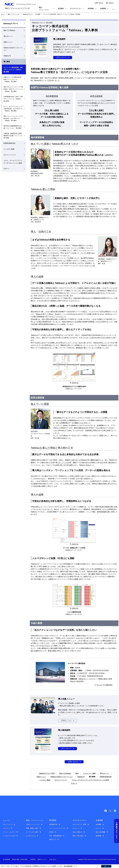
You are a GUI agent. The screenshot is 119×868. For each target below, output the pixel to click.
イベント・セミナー (9, 832)
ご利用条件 (33, 859)
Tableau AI (7, 56)
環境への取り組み (78, 836)
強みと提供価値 (100, 832)
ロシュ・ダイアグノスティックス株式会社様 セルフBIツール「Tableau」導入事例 (13, 109)
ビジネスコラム (31, 836)
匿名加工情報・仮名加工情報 (20, 859)
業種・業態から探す (32, 828)
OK (105, 866)
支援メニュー (8, 42)
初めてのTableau (9, 30)
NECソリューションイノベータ (17, 8)
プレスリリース (8, 824)
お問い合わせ (73, 762)
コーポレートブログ (9, 836)
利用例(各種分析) (9, 143)
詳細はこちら (66, 720)
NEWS (51, 832)
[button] (46, 9)
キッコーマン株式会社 (104, 685)
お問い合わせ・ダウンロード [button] (117, 829)
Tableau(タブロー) (27, 14)
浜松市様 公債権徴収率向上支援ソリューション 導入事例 (13, 127)
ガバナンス (76, 828)
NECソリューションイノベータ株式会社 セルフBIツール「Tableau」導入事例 (13, 118)
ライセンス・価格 (89, 773)
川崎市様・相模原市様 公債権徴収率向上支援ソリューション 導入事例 (14, 136)
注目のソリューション (33, 824)
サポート (7, 169)
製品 (77, 773)
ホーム (3, 14)
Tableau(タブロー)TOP (47, 773)
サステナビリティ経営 (79, 824)
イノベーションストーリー (57, 828)
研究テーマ (53, 839)
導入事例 (38, 14)
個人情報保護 (68, 866)
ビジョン (98, 828)
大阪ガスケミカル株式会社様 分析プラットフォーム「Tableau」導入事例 (13, 79)
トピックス (6, 828)
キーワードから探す (32, 832)
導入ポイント (8, 36)
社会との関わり (77, 832)
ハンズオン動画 (9, 149)
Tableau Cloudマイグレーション (13, 49)
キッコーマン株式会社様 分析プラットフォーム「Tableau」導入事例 (13, 70)
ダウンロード (62, 57)
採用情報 (98, 836)
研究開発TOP (53, 824)
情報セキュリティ (42, 859)
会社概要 (98, 824)
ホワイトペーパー (10, 155)
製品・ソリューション (14, 14)
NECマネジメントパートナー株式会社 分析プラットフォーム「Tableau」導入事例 (13, 89)
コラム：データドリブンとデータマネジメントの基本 (13, 162)
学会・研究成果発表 (55, 836)
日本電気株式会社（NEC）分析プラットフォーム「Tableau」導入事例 (13, 99)
